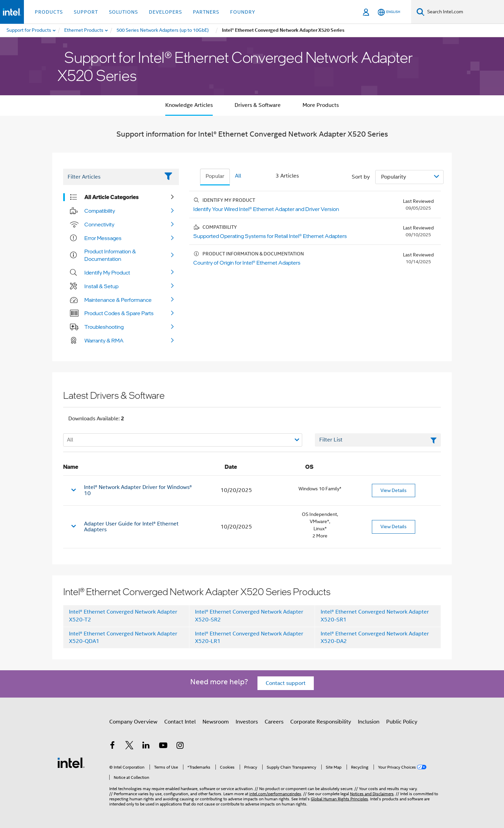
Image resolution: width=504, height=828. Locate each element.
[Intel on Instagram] (180, 746)
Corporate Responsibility (321, 722)
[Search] (421, 12)
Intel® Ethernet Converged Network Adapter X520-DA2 (375, 638)
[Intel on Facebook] (112, 746)
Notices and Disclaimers (372, 794)
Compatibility (100, 211)
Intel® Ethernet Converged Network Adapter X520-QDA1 (123, 638)
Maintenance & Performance (118, 300)
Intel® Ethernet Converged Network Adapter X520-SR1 (375, 616)
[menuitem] (84, 30)
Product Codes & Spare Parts (119, 313)
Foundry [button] (243, 12)
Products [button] (49, 12)
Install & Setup (101, 286)
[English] (389, 12)
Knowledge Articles (189, 105)
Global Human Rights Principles (339, 799)
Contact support (286, 683)
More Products (321, 105)
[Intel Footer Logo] (71, 762)
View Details (394, 490)
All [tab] (238, 176)
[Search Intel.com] (464, 12)
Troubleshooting (104, 327)
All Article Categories (111, 197)
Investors (247, 722)
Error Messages (103, 238)
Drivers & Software (258, 105)
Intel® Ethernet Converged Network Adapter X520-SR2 (249, 616)
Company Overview (133, 722)
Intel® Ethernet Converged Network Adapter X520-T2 (123, 616)
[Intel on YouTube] (163, 746)
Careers (274, 722)
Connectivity (99, 224)
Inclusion (369, 722)
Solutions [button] (123, 12)
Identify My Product (107, 272)
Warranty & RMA (104, 340)
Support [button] (86, 12)
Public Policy (402, 722)
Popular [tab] (215, 176)
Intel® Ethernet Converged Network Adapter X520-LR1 (249, 638)
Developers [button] (165, 12)
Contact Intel (180, 722)
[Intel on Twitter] (129, 746)
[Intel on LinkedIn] (146, 746)
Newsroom (216, 722)
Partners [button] (206, 12)
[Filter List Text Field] (111, 177)
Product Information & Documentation (110, 255)
